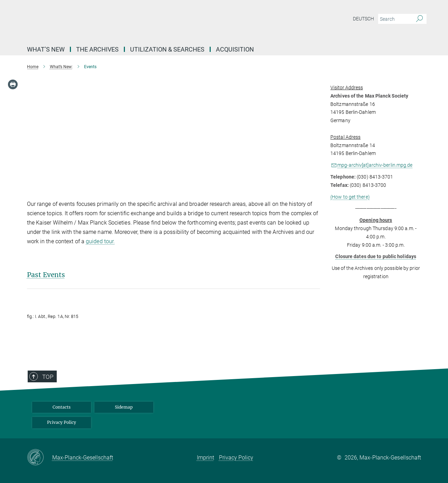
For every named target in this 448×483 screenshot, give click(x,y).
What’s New (46, 49)
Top (42, 396)
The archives (97, 49)
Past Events (46, 275)
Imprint (205, 458)
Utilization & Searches (167, 49)
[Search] (419, 19)
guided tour (100, 241)
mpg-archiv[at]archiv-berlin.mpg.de (375, 165)
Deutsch (363, 19)
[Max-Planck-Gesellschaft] (40, 458)
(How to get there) (350, 197)
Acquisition (235, 49)
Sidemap (124, 407)
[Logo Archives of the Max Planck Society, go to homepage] (157, 21)
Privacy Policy (62, 422)
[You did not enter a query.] (395, 19)
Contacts (62, 407)
